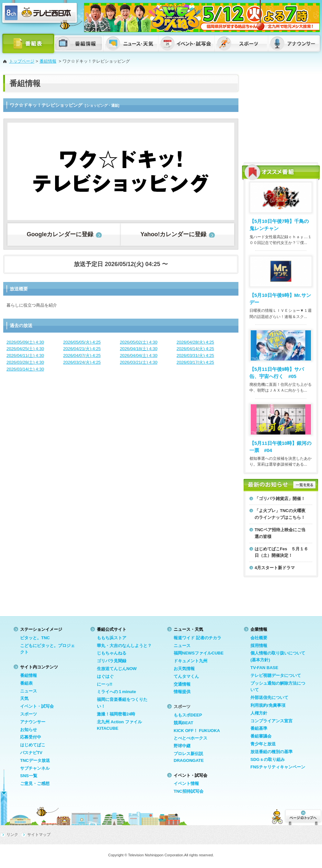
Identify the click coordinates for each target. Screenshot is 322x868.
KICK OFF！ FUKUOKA (197, 731)
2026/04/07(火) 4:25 (82, 355)
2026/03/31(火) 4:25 (195, 355)
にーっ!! (105, 684)
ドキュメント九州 (190, 661)
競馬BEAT (183, 723)
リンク (12, 835)
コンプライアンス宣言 (271, 721)
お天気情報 (184, 669)
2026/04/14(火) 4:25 (195, 349)
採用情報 (259, 646)
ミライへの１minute (116, 692)
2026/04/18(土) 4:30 (139, 349)
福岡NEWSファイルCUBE (199, 653)
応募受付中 (31, 737)
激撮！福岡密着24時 (116, 714)
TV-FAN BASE (264, 668)
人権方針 (259, 713)
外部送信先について (269, 697)
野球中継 (182, 746)
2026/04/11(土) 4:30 (25, 355)
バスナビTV (31, 753)
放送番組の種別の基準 (271, 752)
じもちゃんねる (112, 653)
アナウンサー (33, 722)
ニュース (29, 691)
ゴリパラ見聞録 (112, 661)
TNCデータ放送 (35, 760)
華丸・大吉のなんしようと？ (124, 646)
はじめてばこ (33, 745)
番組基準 (259, 728)
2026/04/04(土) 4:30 (139, 355)
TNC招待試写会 (189, 791)
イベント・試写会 (37, 706)
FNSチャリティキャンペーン (278, 767)
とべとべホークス (190, 738)
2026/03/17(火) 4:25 (195, 362)
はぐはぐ (105, 676)
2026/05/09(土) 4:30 (25, 342)
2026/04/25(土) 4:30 (25, 349)
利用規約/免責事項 (268, 705)
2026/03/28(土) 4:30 (25, 362)
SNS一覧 (29, 776)
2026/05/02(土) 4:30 (139, 342)
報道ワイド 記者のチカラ (197, 638)
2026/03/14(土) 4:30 (25, 369)
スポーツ (29, 714)
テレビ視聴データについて (276, 675)
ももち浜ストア (112, 638)
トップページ (22, 61)
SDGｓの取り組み (268, 759)
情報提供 (182, 692)
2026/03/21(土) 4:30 (139, 362)
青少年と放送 (263, 744)
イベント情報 (186, 783)
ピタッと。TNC (35, 638)
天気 (24, 698)
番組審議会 (261, 736)
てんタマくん (186, 676)
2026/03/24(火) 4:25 (82, 362)
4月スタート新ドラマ (275, 568)
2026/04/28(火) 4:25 (195, 342)
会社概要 (259, 638)
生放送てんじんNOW (117, 669)
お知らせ (29, 730)
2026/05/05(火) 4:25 (82, 342)
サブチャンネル (35, 768)
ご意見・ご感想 (35, 783)
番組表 (26, 683)
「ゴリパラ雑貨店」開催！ (280, 499)
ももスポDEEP (188, 715)
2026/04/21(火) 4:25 (82, 349)
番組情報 (48, 61)
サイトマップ (39, 835)
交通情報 (182, 684)
